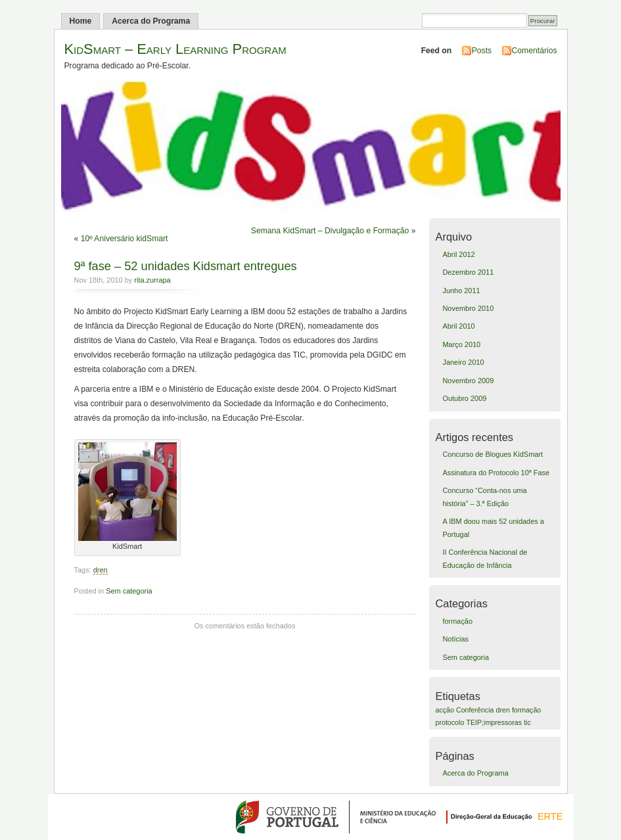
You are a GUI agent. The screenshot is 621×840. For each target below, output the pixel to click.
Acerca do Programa (151, 21)
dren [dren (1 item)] (503, 710)
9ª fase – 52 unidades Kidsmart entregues (186, 266)
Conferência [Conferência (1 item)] (475, 710)
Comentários (535, 51)
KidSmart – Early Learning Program (175, 49)
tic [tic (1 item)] (527, 722)
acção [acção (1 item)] (445, 710)
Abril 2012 (458, 254)
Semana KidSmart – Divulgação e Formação (330, 231)
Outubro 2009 (464, 398)
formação (457, 621)
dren (101, 570)
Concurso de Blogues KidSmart (493, 454)
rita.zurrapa (152, 280)
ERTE (550, 816)
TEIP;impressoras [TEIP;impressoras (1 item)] (494, 722)
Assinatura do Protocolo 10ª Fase (496, 473)
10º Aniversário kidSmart (125, 239)
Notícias (455, 639)
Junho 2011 (461, 291)
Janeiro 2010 (463, 362)
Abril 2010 (458, 326)
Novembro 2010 (468, 308)
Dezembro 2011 (468, 272)
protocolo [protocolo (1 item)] (450, 722)
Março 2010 (461, 344)
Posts (482, 51)
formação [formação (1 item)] (526, 710)
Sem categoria (129, 591)
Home (81, 21)
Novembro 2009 (468, 381)
